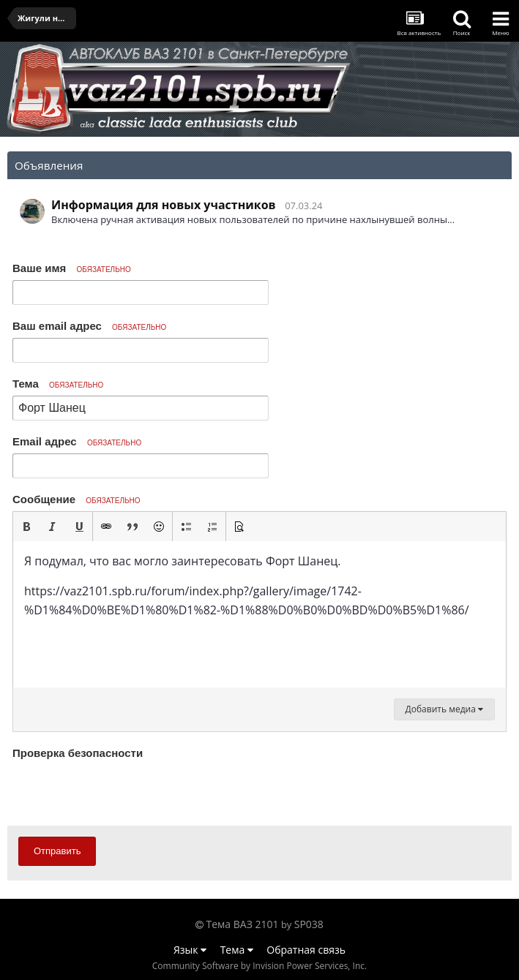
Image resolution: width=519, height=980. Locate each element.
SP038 (309, 924)
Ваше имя (72, 268)
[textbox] (259, 614)
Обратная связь (306, 950)
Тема (58, 384)
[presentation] (124, 792)
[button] (26, 527)
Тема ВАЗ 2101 (243, 924)
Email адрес (77, 441)
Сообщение (76, 499)
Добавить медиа (444, 709)
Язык (190, 950)
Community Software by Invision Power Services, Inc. (259, 966)
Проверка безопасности (78, 753)
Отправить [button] (57, 851)
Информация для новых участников (164, 205)
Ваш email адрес (89, 326)
